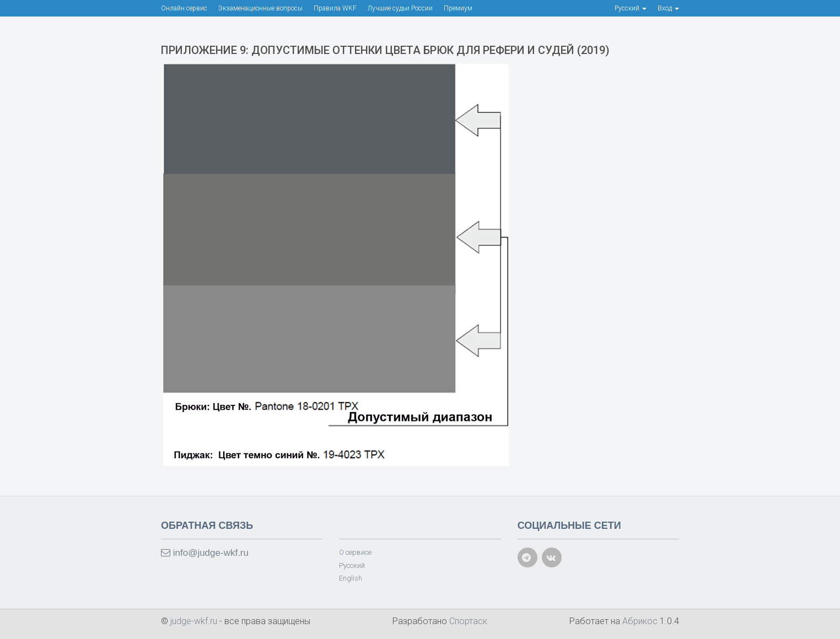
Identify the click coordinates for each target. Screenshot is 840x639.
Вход (668, 8)
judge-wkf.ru (195, 621)
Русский (352, 565)
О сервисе (355, 552)
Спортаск (468, 621)
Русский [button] (631, 8)
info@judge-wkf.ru (205, 553)
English (351, 578)
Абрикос (640, 621)
